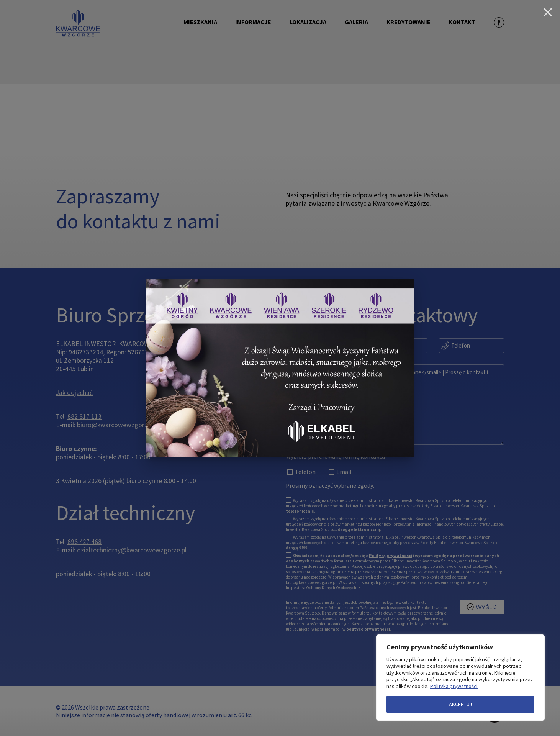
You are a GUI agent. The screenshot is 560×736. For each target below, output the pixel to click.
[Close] (548, 12)
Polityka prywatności (454, 686)
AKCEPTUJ (460, 704)
